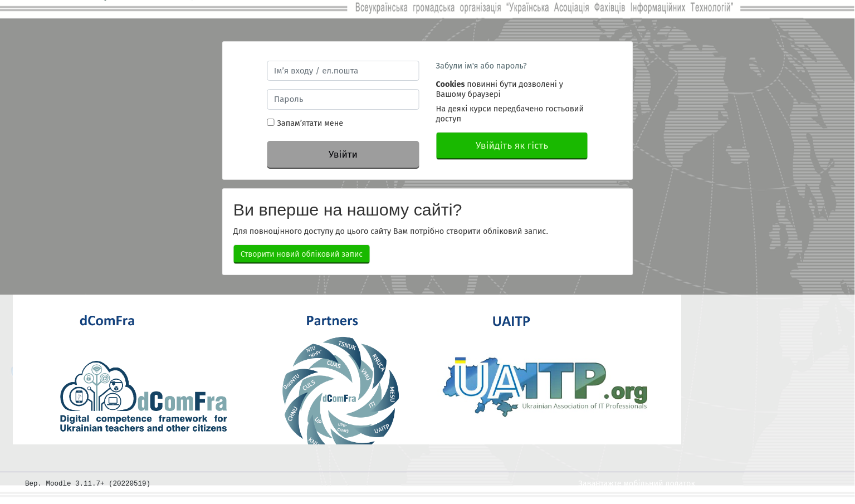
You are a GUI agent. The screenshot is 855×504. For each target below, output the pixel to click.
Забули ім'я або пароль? (482, 66)
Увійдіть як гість (512, 146)
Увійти (343, 155)
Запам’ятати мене (310, 123)
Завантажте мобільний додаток (637, 484)
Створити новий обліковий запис (302, 254)
